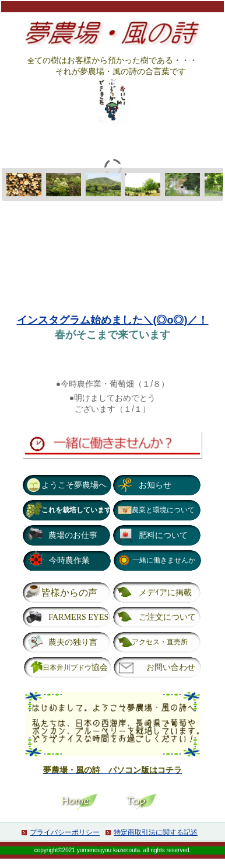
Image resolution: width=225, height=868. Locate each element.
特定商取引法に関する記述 (156, 832)
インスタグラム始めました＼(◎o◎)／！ (113, 320)
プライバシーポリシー (65, 832)
